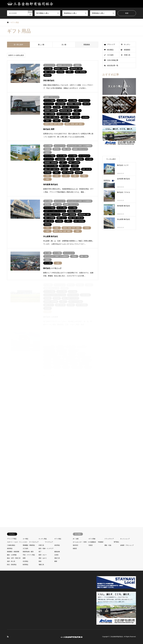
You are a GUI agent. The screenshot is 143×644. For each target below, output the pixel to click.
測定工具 (57, 558)
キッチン (127, 44)
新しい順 (41, 45)
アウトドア (111, 44)
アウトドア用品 (12, 539)
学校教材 (101, 542)
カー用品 (25, 539)
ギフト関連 (92, 539)
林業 (24, 558)
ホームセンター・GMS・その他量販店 (84, 542)
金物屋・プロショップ (127, 545)
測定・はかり (43, 558)
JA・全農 (76, 539)
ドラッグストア (109, 539)
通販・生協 (108, 545)
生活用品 (25, 561)
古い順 (64, 45)
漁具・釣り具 (11, 561)
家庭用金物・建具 (28, 552)
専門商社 (116, 542)
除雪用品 (25, 565)
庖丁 (40, 552)
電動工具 (41, 565)
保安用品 (57, 545)
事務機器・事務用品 (29, 545)
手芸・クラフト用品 (29, 555)
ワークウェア (49, 542)
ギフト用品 (58, 539)
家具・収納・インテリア (46, 548)
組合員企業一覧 (113, 65)
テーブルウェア (34, 542)
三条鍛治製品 (11, 545)
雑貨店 (75, 548)
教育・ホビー (43, 555)
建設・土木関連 (12, 555)
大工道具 (110, 55)
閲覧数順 (87, 45)
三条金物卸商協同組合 (116, 637)
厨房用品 (10, 548)
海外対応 (76, 545)
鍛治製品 (110, 50)
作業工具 (127, 55)
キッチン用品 (43, 539)
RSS (8, 637)
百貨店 (91, 545)
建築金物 (57, 552)
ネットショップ (125, 539)
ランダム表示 (111, 159)
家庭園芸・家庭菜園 (13, 552)
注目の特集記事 (113, 60)
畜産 (40, 561)
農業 (56, 561)
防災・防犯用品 (12, 565)
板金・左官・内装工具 (14, 558)
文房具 (56, 555)
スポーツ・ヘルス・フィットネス (17, 542)
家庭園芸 (127, 50)
